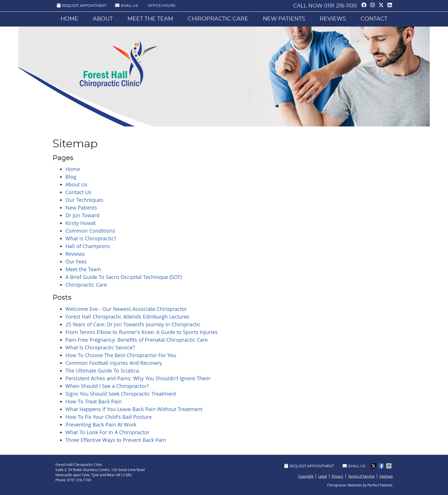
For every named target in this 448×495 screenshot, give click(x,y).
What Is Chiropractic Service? (100, 347)
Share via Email (389, 466)
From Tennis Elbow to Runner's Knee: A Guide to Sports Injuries (142, 332)
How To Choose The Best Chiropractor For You (121, 355)
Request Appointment (82, 5)
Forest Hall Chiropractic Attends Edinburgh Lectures (127, 317)
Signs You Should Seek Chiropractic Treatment (121, 394)
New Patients (284, 19)
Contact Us (78, 192)
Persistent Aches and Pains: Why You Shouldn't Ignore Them (138, 378)
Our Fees (76, 261)
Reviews (333, 19)
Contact (374, 19)
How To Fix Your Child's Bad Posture (109, 417)
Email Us (126, 5)
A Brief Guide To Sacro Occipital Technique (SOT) (124, 277)
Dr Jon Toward (82, 215)
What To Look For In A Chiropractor (107, 432)
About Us (76, 184)
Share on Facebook (382, 466)
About (103, 19)
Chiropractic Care (218, 19)
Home (69, 19)
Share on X (374, 466)
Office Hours (161, 6)
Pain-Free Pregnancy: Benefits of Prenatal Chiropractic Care (137, 340)
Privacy (337, 476)
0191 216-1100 (340, 6)
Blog (71, 177)
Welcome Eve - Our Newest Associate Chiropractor (126, 309)
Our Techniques (84, 200)
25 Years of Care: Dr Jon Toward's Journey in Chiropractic (133, 324)
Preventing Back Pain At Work (101, 424)
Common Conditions (90, 231)
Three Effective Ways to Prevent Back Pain (116, 440)
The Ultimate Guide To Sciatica (102, 371)
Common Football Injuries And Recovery (114, 363)
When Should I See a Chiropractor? (107, 386)
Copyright (306, 476)
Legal (323, 476)
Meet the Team (150, 19)
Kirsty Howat (81, 223)
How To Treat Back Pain (94, 401)
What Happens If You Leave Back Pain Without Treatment (134, 409)
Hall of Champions (88, 246)
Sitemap (386, 476)
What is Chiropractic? (91, 238)
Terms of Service (361, 476)
